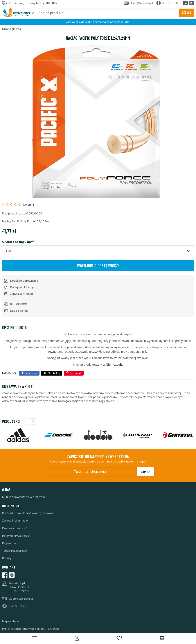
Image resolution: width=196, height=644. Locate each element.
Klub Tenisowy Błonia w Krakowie (23, 497)
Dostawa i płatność (15, 528)
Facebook (31, 373)
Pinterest (75, 373)
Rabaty (7, 558)
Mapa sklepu (10, 621)
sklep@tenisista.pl (141, 3)
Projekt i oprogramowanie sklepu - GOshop (31, 629)
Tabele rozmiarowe (14, 551)
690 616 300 (170, 3)
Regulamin (9, 543)
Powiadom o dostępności (98, 266)
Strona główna (12, 29)
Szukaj (187, 13)
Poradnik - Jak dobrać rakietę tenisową (28, 513)
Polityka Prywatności (16, 536)
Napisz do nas (19, 311)
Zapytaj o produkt (22, 294)
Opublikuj (54, 373)
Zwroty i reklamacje (15, 521)
